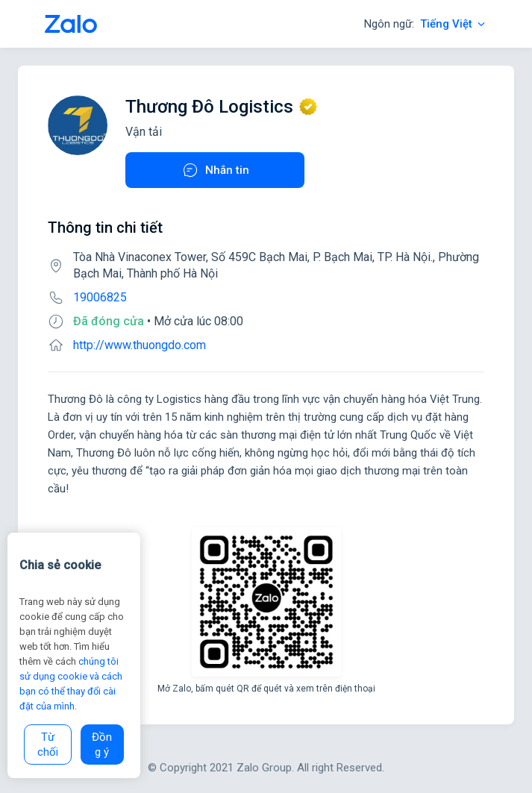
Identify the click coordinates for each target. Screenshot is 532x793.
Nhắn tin (215, 170)
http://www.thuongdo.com (140, 345)
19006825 (100, 297)
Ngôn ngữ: (426, 24)
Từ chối (48, 745)
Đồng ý (102, 745)
